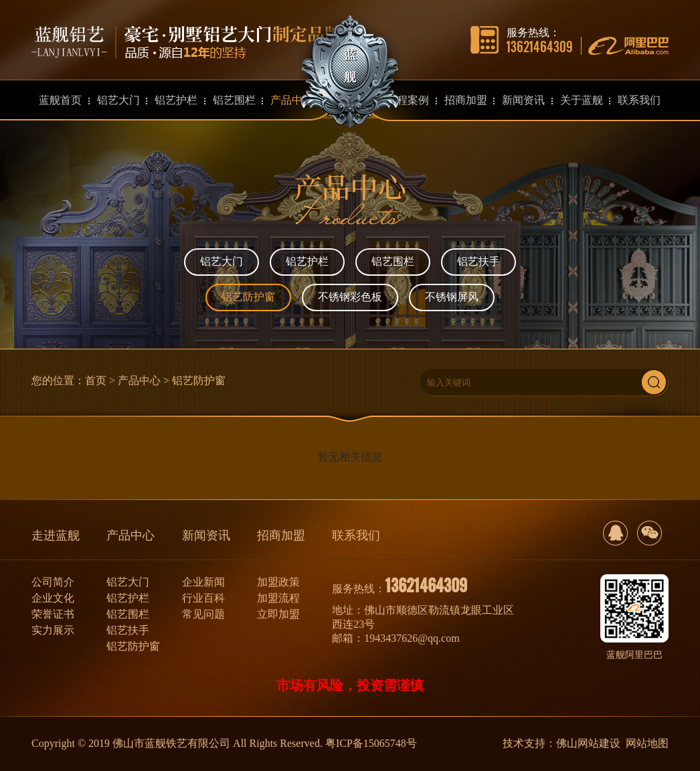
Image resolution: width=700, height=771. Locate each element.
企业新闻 (203, 582)
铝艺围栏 (393, 261)
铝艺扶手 (478, 261)
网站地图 (647, 743)
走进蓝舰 (56, 535)
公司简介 (53, 582)
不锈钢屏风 (452, 297)
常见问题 (203, 614)
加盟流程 (278, 598)
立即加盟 (278, 614)
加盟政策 (278, 582)
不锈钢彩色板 (350, 297)
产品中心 (139, 380)
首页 (96, 380)
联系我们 (356, 535)
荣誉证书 (53, 614)
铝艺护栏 (307, 261)
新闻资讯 (206, 535)
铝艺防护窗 (248, 297)
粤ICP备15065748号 (371, 743)
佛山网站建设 (588, 743)
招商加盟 (281, 535)
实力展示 (53, 630)
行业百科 (203, 598)
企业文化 (53, 598)
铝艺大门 (222, 261)
